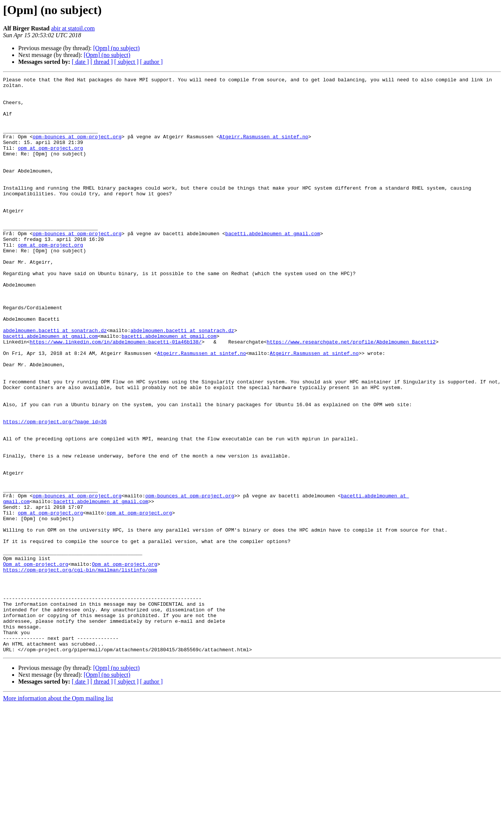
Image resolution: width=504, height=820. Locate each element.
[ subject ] (126, 62)
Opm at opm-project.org (36, 662)
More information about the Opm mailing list (58, 813)
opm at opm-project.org (51, 163)
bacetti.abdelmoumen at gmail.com (273, 265)
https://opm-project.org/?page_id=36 (55, 491)
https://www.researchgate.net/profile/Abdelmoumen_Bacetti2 (351, 395)
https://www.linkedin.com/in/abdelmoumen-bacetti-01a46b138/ (115, 395)
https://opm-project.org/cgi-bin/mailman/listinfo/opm (80, 669)
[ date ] (80, 62)
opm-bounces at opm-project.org (77, 149)
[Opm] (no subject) (116, 48)
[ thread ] (102, 62)
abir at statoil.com (73, 28)
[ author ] (152, 62)
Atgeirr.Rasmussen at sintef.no (264, 149)
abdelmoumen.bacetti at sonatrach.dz (55, 382)
